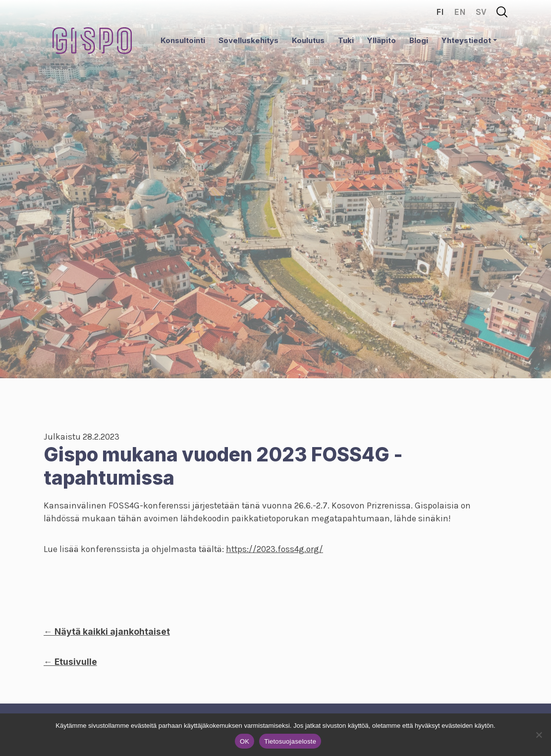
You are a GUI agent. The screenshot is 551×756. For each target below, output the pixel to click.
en (460, 12)
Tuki (346, 40)
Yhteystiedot (466, 40)
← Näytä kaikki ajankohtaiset (107, 631)
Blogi (419, 40)
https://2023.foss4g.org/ (275, 549)
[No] (539, 735)
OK (245, 741)
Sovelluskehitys (248, 40)
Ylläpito (382, 40)
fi (440, 12)
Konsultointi (183, 40)
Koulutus (308, 40)
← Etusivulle (70, 662)
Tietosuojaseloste (290, 741)
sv (481, 12)
